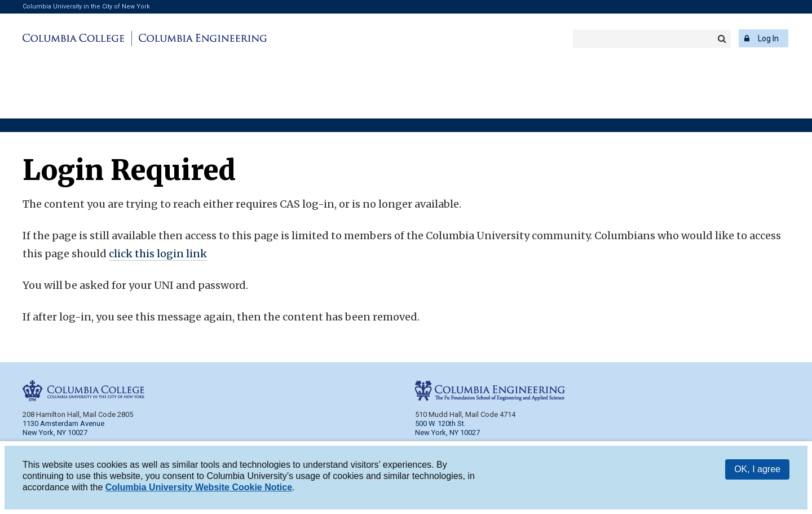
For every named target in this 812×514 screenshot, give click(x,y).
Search (722, 39)
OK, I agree (757, 471)
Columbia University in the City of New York (86, 6)
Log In (768, 38)
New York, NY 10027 (447, 432)
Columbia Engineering (201, 38)
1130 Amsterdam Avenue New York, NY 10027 (63, 428)
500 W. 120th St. (440, 423)
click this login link (158, 254)
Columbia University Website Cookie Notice (199, 489)
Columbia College (75, 38)
